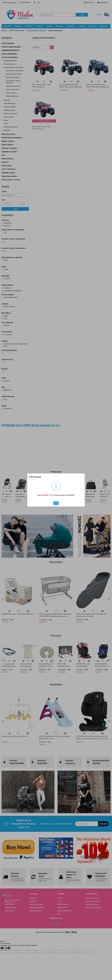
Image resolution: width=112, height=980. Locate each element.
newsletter (70, 495)
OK (56, 503)
